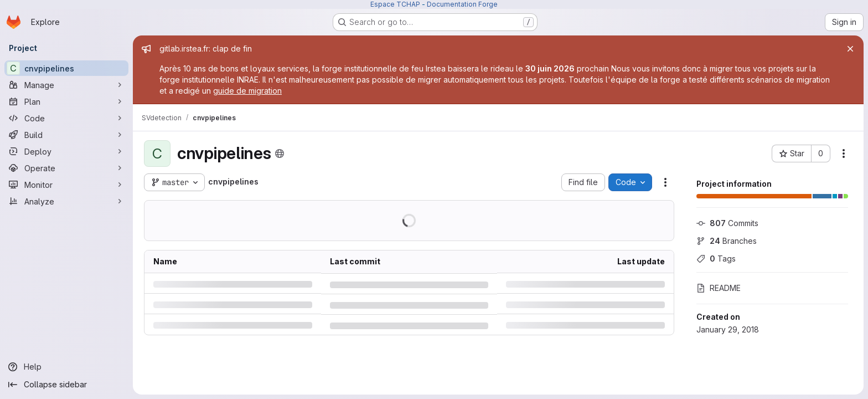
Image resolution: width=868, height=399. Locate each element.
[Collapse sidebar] (66, 385)
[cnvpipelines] (66, 68)
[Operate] (66, 168)
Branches (727, 241)
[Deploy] (66, 151)
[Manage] (66, 85)
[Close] (850, 49)
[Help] (66, 367)
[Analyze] (66, 201)
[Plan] (66, 101)
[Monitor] (66, 185)
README (719, 288)
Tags (716, 259)
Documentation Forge (462, 4)
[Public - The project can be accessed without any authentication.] (280, 154)
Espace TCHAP (395, 4)
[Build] (66, 135)
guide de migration (247, 91)
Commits (727, 223)
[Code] (66, 118)
